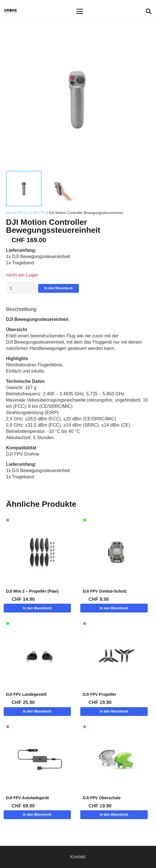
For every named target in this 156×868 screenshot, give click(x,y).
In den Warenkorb (59, 288)
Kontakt (78, 857)
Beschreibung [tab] (21, 309)
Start (10, 213)
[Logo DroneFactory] (11, 11)
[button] (80, 11)
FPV (20, 213)
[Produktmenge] (21, 288)
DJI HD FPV (36, 213)
